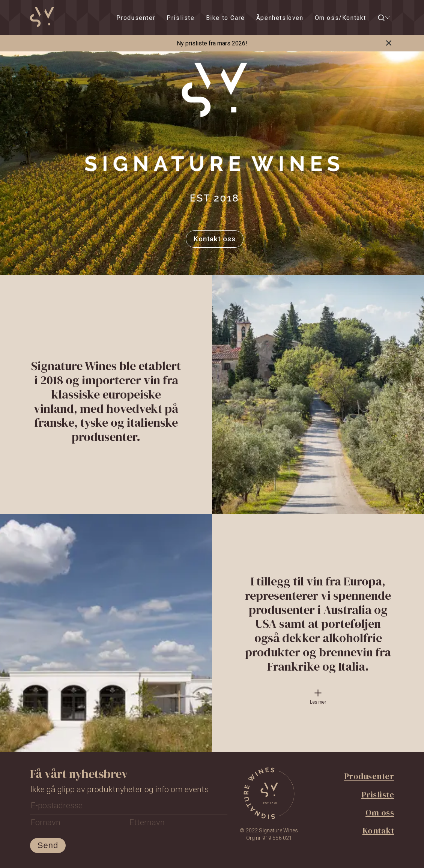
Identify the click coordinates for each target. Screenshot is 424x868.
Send (48, 845)
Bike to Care (226, 18)
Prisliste (180, 18)
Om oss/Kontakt (341, 18)
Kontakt (378, 830)
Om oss (380, 812)
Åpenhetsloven (280, 18)
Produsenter (136, 18)
